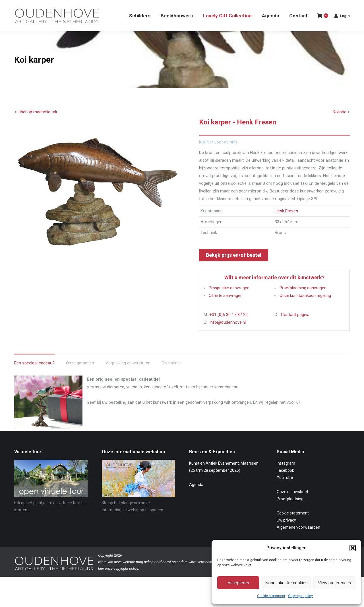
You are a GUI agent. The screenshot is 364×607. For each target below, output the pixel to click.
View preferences (334, 583)
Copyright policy (300, 596)
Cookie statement (271, 596)
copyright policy (126, 579)
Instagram (286, 473)
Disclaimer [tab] (171, 373)
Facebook (285, 481)
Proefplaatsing (290, 509)
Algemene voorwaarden (298, 538)
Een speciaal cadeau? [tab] (34, 373)
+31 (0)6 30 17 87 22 (228, 325)
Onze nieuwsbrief (293, 502)
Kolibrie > (341, 122)
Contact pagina (295, 325)
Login (342, 26)
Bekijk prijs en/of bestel (234, 265)
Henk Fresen (286, 221)
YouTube (285, 488)
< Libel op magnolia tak (36, 122)
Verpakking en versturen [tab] (128, 373)
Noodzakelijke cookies (286, 583)
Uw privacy (286, 530)
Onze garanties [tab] (80, 373)
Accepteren (238, 583)
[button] (353, 548)
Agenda (196, 495)
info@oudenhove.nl (228, 333)
